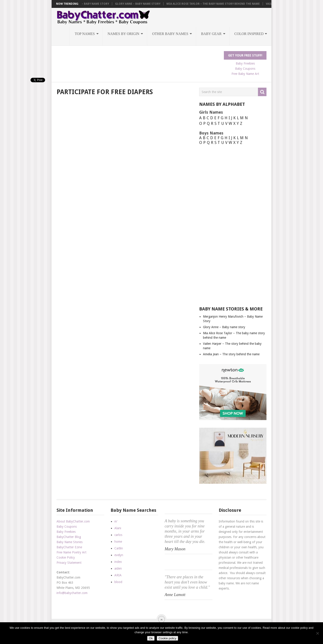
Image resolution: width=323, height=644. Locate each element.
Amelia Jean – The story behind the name (231, 354)
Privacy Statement (69, 563)
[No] (317, 633)
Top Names (85, 34)
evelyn (119, 555)
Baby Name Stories (70, 542)
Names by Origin (124, 34)
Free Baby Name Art (245, 74)
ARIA (118, 575)
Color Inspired (249, 34)
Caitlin (119, 548)
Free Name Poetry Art (71, 552)
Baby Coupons (245, 69)
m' (116, 521)
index (118, 562)
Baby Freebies (245, 63)
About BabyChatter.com (73, 521)
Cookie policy (167, 638)
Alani (118, 528)
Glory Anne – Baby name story (144, 4)
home (118, 542)
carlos (118, 535)
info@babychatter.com (72, 593)
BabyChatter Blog (69, 537)
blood (118, 582)
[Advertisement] (138, 61)
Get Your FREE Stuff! (245, 55)
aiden (118, 568)
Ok (151, 638)
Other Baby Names (170, 34)
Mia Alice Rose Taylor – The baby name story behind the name (220, 4)
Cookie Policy (66, 557)
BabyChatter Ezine (69, 547)
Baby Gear (211, 34)
